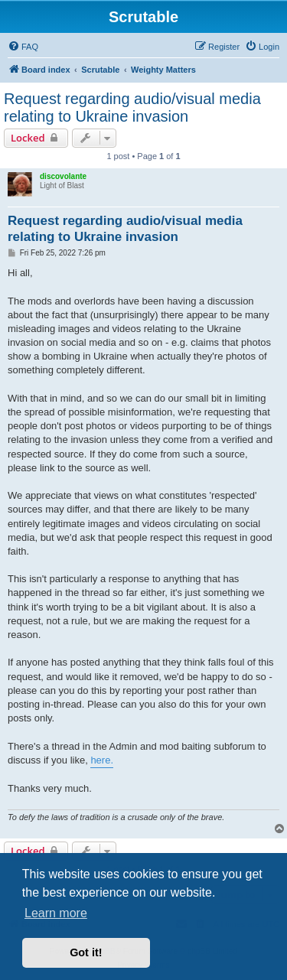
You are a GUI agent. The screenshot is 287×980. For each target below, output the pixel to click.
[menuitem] (23, 47)
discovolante (63, 176)
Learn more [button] (56, 913)
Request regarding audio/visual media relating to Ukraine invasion (132, 107)
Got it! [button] (86, 952)
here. (102, 760)
